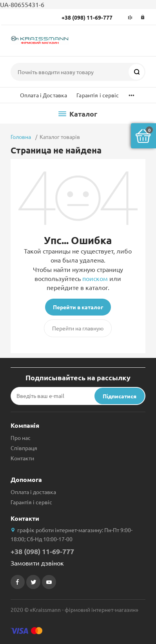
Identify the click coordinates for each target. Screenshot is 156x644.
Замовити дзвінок (37, 563)
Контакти (22, 458)
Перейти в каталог (78, 307)
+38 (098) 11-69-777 (87, 17)
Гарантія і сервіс (98, 95)
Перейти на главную (78, 328)
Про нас (21, 438)
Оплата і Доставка (44, 95)
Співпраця (24, 448)
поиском (95, 278)
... (132, 93)
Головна (21, 137)
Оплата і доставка (33, 492)
